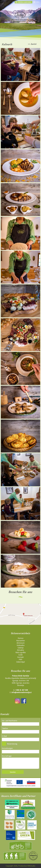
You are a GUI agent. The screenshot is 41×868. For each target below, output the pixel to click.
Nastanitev (21, 641)
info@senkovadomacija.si (21, 692)
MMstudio (31, 866)
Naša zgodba (21, 652)
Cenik (20, 655)
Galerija (21, 648)
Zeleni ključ (20, 662)
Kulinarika (21, 645)
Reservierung (12, 744)
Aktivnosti (21, 643)
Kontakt (21, 657)
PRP (20, 659)
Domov (21, 638)
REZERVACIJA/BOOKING (23, 2)
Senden (13, 772)
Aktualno (20, 650)
